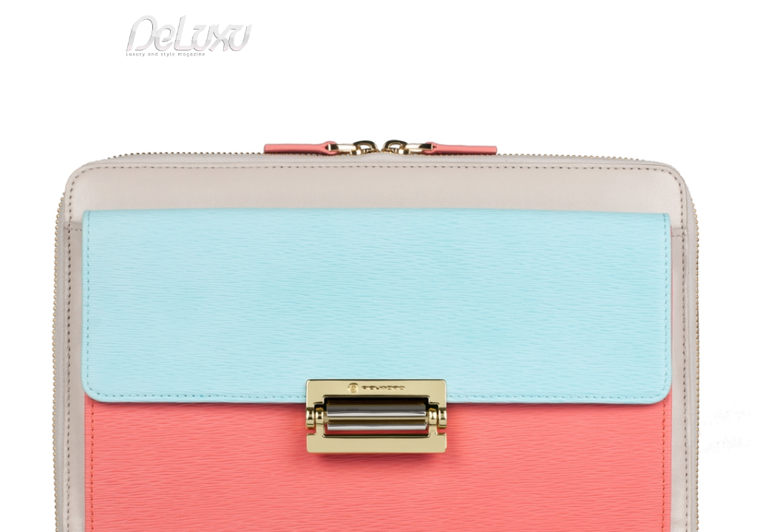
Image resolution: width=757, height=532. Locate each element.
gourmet (704, 85)
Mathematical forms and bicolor (194, 121)
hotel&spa (567, 85)
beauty (376, 85)
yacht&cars (499, 85)
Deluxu (40, 121)
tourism (640, 85)
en (711, 18)
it (663, 18)
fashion (441, 85)
